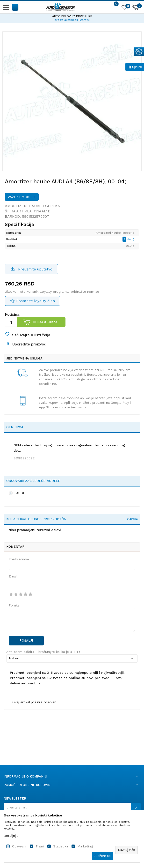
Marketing (85, 846)
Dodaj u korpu (45, 322)
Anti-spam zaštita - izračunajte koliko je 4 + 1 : (43, 652)
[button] (15, 7)
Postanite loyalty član (36, 301)
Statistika (61, 846)
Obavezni (19, 846)
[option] (72, 17)
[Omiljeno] (124, 8)
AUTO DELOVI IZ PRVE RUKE (72, 16)
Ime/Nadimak (19, 559)
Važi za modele (22, 197)
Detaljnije (11, 836)
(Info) (131, 239)
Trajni (40, 846)
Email (13, 576)
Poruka (14, 605)
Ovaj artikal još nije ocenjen (34, 702)
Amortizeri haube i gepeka (32, 206)
